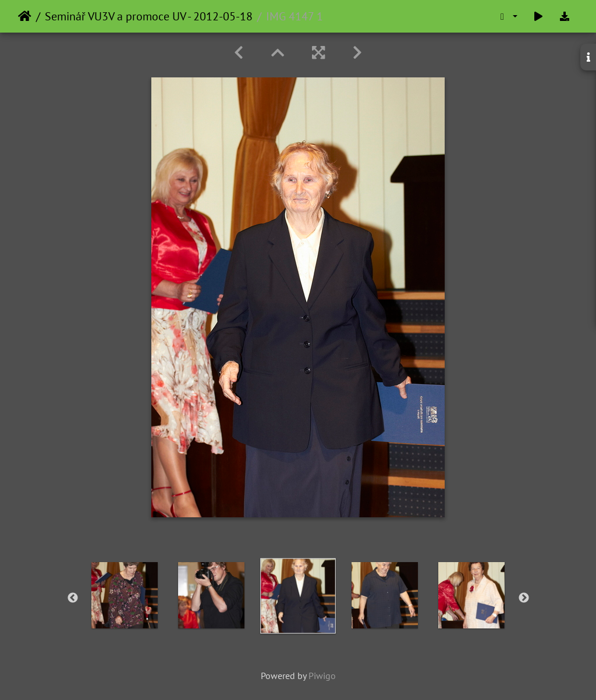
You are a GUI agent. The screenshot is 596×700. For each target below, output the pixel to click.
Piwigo (322, 676)
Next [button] (524, 598)
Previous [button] (73, 598)
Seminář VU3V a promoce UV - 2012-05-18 (149, 16)
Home (25, 16)
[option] (125, 595)
